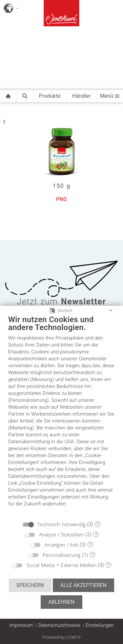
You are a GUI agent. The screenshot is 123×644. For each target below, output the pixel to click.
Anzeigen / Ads (61, 545)
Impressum (21, 625)
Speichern (30, 585)
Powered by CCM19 (61, 637)
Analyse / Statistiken (62, 534)
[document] (61, 416)
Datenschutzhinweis (59, 625)
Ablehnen (61, 602)
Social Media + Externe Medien (61, 565)
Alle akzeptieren (83, 585)
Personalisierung (62, 555)
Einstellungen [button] (100, 625)
